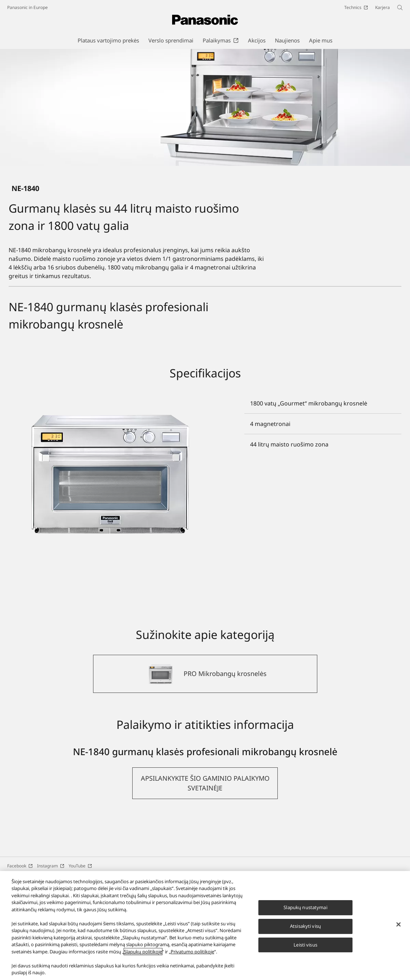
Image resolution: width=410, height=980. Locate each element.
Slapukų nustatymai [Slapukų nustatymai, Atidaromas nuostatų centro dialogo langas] (305, 907)
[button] (205, 856)
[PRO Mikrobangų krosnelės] (205, 747)
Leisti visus (305, 945)
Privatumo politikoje (192, 952)
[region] (205, 925)
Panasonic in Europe (27, 7)
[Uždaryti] (399, 925)
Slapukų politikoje (143, 952)
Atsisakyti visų (305, 926)
